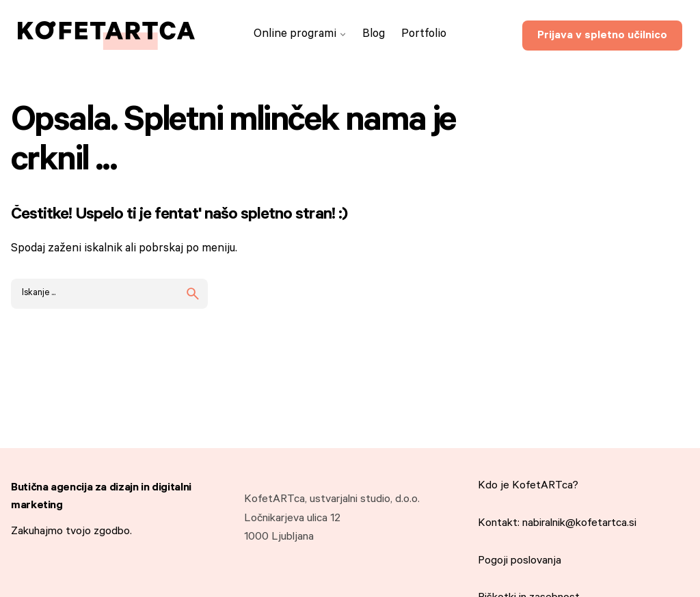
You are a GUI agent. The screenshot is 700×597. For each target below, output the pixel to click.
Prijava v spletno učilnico (602, 36)
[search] (193, 294)
